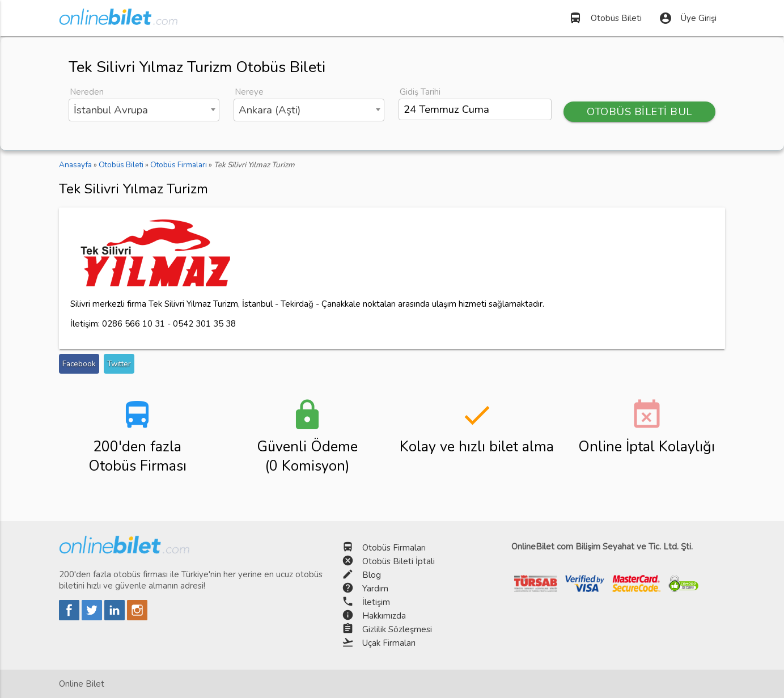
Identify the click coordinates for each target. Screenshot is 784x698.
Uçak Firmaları (389, 643)
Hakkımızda (384, 616)
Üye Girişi (688, 18)
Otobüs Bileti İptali (399, 561)
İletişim (376, 602)
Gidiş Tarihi (420, 92)
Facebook (79, 364)
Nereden (87, 92)
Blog (372, 575)
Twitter (119, 364)
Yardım (375, 589)
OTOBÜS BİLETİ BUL (639, 112)
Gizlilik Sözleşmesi (397, 629)
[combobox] (144, 110)
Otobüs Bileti (605, 18)
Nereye (249, 92)
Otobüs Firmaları (394, 548)
